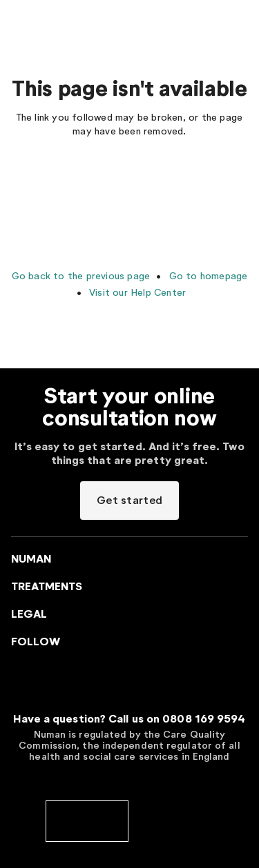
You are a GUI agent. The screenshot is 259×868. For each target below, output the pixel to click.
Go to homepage (207, 276)
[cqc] (87, 820)
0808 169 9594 (204, 719)
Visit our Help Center (136, 292)
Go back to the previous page (81, 276)
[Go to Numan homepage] (79, 21)
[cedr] (173, 820)
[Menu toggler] (19, 21)
